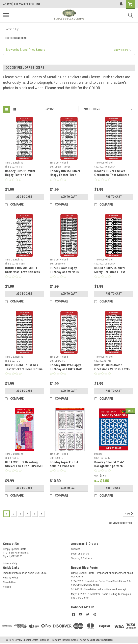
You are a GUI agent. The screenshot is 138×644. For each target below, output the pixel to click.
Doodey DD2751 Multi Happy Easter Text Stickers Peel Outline (20, 175)
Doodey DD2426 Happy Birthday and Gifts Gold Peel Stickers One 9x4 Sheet (66, 371)
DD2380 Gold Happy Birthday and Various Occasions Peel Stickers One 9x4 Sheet (67, 274)
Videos (7, 587)
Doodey (98, 454)
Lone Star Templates (101, 640)
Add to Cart (24, 197)
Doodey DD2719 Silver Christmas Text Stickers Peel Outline (112, 175)
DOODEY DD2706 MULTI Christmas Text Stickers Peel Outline (22, 272)
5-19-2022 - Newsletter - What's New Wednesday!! (99, 589)
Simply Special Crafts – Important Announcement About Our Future (102, 575)
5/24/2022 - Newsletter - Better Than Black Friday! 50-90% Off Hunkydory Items (101, 583)
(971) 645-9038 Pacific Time (22, 4)
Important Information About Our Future (25, 573)
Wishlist (76, 549)
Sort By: (49, 109)
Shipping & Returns (81, 558)
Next (130, 514)
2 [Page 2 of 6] (14, 514)
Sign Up (85, 554)
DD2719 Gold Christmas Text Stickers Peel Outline (24, 367)
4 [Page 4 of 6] (28, 514)
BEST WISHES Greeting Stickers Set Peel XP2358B (24, 464)
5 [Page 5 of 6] (35, 514)
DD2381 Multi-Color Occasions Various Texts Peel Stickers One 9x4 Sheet (112, 371)
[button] (69, 50)
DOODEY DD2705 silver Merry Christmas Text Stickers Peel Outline (110, 272)
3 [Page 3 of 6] (21, 514)
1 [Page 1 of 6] (7, 514)
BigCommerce (70, 640)
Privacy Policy (11, 578)
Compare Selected (120, 523)
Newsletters (10, 582)
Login (74, 554)
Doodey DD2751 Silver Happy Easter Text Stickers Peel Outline (65, 175)
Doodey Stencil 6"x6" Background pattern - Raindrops (109, 466)
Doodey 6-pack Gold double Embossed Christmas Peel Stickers (67, 466)
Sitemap (45, 640)
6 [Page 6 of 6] (42, 514)
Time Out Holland (14, 163)
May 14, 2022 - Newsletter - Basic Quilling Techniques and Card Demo (101, 596)
